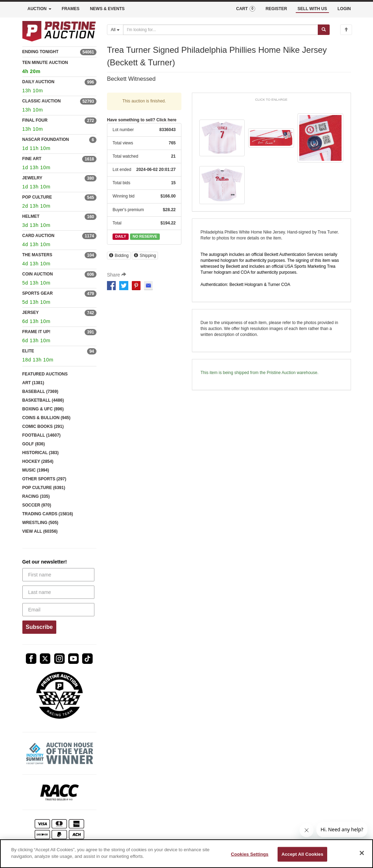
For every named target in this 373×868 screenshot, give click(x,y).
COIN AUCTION (38, 274)
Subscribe (39, 627)
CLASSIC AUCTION (42, 101)
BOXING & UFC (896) (43, 409)
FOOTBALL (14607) (42, 435)
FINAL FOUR (35, 120)
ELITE (28, 351)
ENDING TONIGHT (41, 52)
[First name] (59, 575)
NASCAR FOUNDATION (46, 139)
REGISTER (276, 9)
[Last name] (59, 592)
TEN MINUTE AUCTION (60, 68)
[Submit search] (324, 30)
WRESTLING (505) (40, 523)
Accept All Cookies (302, 854)
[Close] (362, 853)
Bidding (119, 256)
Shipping (145, 256)
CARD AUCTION (38, 236)
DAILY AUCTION (38, 82)
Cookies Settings (250, 854)
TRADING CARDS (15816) (48, 514)
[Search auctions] (221, 30)
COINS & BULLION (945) (46, 418)
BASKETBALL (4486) (43, 400)
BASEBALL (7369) (40, 392)
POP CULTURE (37, 197)
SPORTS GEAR (38, 293)
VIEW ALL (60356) (40, 531)
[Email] (59, 610)
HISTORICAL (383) (41, 453)
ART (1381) (33, 383)
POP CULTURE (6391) (44, 488)
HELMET (31, 216)
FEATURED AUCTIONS (45, 374)
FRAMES (71, 9)
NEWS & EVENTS (107, 9)
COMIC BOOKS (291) (43, 426)
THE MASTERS (37, 255)
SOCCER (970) (37, 505)
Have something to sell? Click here (142, 120)
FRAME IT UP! (37, 332)
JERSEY (31, 313)
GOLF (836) (34, 444)
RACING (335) (36, 496)
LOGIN (344, 9)
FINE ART (32, 159)
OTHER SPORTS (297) (44, 479)
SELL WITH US (312, 9)
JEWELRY (33, 178)
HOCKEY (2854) (38, 461)
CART (245, 9)
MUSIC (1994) (36, 470)
